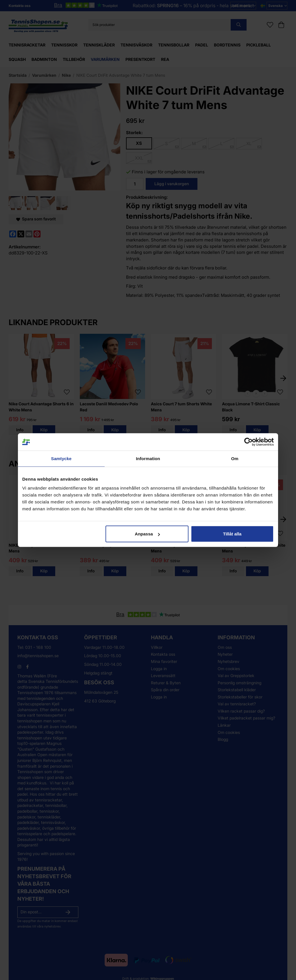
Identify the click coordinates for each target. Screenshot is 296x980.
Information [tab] (148, 458)
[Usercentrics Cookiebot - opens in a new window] (248, 442)
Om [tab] (235, 458)
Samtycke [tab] (61, 458)
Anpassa (147, 534)
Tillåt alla (232, 534)
